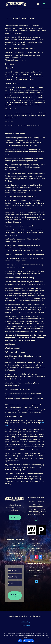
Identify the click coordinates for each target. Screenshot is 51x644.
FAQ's (15, 517)
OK (20, 641)
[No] (48, 637)
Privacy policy (29, 641)
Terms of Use (25, 626)
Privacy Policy (25, 622)
